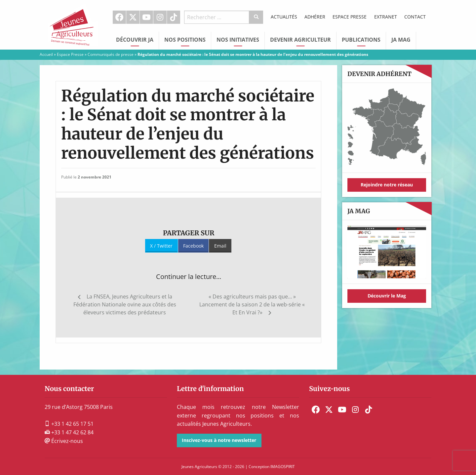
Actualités (284, 17)
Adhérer (315, 17)
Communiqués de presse (111, 54)
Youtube (146, 17)
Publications (361, 40)
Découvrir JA (135, 40)
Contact (415, 17)
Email (220, 246)
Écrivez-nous (64, 441)
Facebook (119, 17)
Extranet (386, 17)
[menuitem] (119, 17)
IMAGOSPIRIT (283, 467)
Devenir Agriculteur (300, 40)
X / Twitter (161, 246)
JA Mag (401, 40)
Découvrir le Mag (387, 296)
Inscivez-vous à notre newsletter (219, 440)
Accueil (46, 54)
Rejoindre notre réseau (387, 185)
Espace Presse (350, 17)
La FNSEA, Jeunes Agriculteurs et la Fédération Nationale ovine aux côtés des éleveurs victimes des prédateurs (125, 304)
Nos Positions (185, 40)
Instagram (160, 17)
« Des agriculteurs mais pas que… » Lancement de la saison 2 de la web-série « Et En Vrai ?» (252, 304)
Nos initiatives (238, 40)
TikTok (174, 17)
